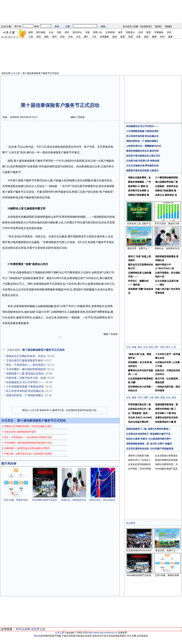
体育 (120, 32)
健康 (170, 37)
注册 (93, 410)
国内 (54, 37)
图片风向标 (9, 464)
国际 (47, 37)
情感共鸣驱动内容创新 (166, 460)
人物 (31, 37)
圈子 (86, 37)
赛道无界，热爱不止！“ (139, 248)
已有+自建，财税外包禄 (16, 500)
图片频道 (41, 32)
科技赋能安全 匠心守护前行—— (25, 382)
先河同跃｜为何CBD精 (140, 469)
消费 (145, 398)
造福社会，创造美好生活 (74, 500)
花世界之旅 (38, 629)
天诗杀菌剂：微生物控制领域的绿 (26, 369)
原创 (39, 37)
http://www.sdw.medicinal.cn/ (103, 633)
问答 (169, 32)
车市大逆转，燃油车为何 (167, 224)
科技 (62, 37)
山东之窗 (6, 27)
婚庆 (146, 37)
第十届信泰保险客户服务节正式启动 (43, 350)
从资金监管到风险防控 (139, 464)
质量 (134, 347)
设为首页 (127, 27)
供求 (141, 32)
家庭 (123, 37)
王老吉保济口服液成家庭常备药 (25, 360)
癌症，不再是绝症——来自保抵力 (26, 365)
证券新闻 (110, 32)
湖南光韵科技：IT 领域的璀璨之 (25, 395)
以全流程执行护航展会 (166, 456)
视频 (168, 27)
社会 (51, 32)
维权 (157, 398)
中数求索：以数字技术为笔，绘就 (26, 378)
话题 (59, 32)
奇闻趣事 (104, 37)
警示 (168, 347)
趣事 (154, 37)
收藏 (136, 27)
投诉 (174, 398)
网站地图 (38, 636)
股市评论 (77, 32)
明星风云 (131, 32)
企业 (168, 398)
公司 (128, 347)
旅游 (115, 37)
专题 (87, 32)
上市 (174, 347)
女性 (128, 398)
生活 (145, 347)
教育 (149, 32)
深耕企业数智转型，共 (166, 464)
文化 (78, 37)
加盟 (163, 398)
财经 (67, 32)
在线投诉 (146, 27)
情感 (131, 37)
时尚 (162, 37)
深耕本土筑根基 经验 (139, 456)
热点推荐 (131, 523)
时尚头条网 (23, 629)
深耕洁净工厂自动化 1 (139, 460)
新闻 (158, 27)
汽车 (94, 37)
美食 (138, 37)
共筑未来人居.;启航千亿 (139, 224)
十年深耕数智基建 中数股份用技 (25, 387)
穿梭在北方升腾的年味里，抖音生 (26, 356)
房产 (157, 347)
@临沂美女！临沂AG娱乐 (103, 500)
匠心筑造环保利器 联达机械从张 (25, 391)
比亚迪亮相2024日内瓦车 (139, 550)
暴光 (140, 347)
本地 (70, 37)
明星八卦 (98, 32)
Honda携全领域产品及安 (45, 500)
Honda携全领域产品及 (166, 469)
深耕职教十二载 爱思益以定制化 (25, 373)
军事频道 (159, 32)
